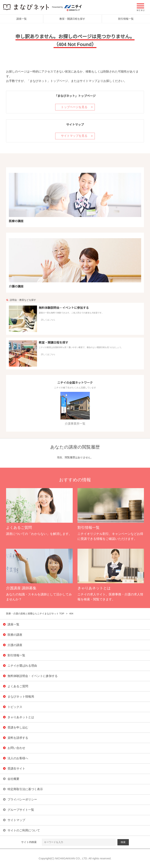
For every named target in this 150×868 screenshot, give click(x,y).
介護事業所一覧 (75, 409)
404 (71, 614)
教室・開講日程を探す (72, 19)
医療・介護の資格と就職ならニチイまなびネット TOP (35, 614)
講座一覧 (22, 19)
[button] (141, 7)
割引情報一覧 (126, 19)
